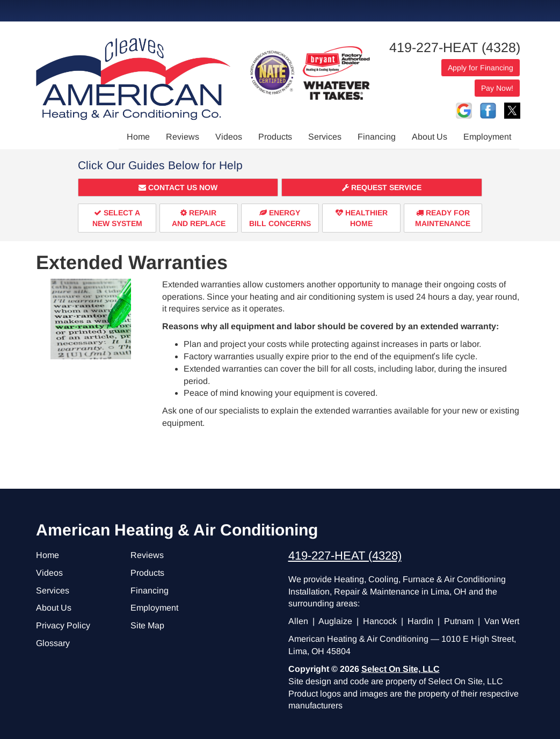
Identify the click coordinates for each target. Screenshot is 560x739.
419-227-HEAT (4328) (455, 47)
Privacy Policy (63, 625)
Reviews (183, 137)
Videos (229, 137)
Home (138, 137)
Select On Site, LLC (401, 669)
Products (275, 137)
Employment (487, 137)
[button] (178, 187)
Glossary (53, 643)
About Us (430, 137)
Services (325, 137)
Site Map (147, 625)
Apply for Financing (481, 68)
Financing (377, 137)
